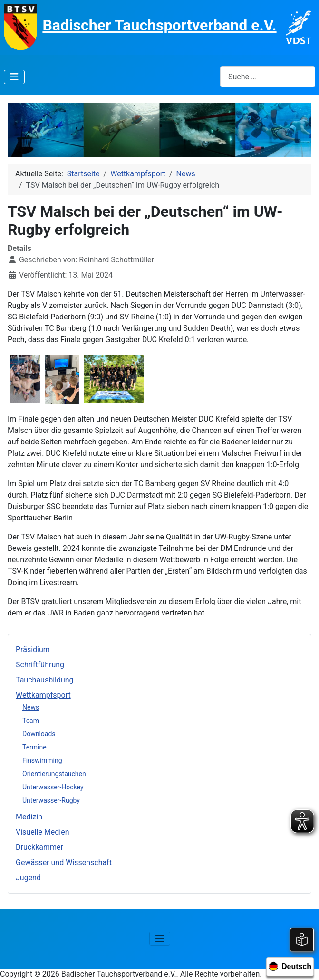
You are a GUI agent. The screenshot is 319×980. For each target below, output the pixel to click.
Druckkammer (39, 847)
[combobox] (268, 77)
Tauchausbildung (45, 680)
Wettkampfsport (43, 695)
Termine (34, 747)
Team (31, 721)
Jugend (28, 878)
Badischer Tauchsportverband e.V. (159, 25)
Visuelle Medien (43, 832)
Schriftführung (40, 665)
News (31, 707)
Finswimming (42, 760)
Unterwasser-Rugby (51, 800)
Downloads (39, 734)
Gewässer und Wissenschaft (64, 862)
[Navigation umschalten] (14, 77)
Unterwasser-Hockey (53, 787)
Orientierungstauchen (54, 774)
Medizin (29, 817)
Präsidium (33, 649)
